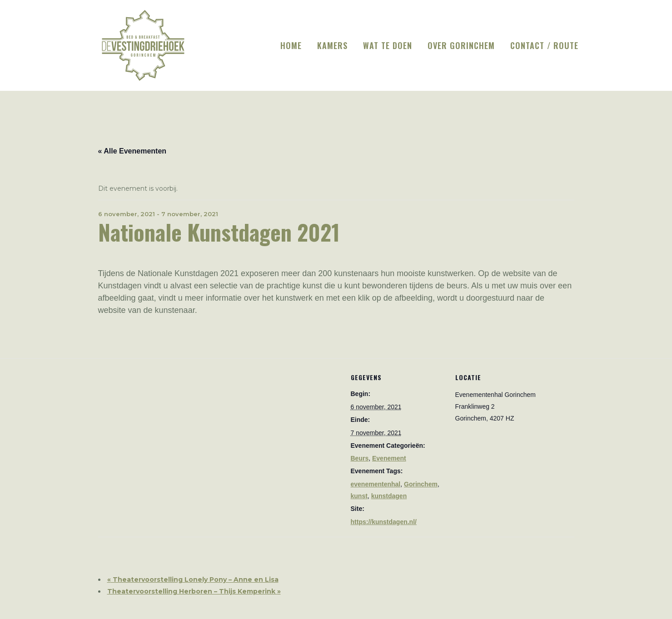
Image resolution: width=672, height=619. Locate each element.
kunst (359, 496)
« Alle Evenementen (132, 151)
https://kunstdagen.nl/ (384, 522)
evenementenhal (376, 484)
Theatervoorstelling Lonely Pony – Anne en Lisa (193, 579)
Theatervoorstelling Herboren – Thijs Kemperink (194, 591)
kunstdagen (389, 496)
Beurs (360, 458)
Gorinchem (421, 484)
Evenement (389, 458)
